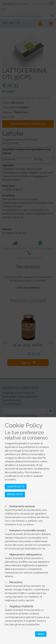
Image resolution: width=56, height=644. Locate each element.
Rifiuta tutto (15, 494)
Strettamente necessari (22, 506)
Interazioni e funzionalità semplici (27, 531)
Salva (41, 634)
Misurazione (16, 582)
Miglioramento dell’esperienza (25, 555)
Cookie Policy (24, 425)
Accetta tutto (16, 487)
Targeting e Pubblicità (21, 606)
